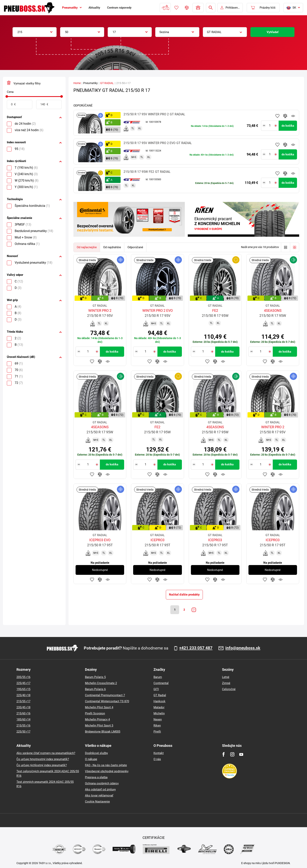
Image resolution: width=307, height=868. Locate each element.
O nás (157, 759)
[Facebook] (223, 754)
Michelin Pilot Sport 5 (99, 726)
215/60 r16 (23, 713)
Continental (161, 683)
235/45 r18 (23, 707)
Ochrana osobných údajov (102, 783)
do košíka (288, 126)
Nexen (158, 719)
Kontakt (159, 753)
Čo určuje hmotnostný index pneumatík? (43, 759)
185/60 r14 (23, 719)
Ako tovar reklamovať (99, 795)
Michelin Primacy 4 (97, 719)
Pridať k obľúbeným (277, 116)
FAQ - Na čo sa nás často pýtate (106, 765)
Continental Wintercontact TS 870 (107, 701)
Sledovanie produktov (293, 116)
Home (77, 83)
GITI (156, 689)
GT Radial (160, 695)
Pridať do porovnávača (285, 116)
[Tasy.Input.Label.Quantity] (270, 126)
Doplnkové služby (96, 753)
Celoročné (229, 689)
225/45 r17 (23, 683)
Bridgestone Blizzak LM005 (103, 732)
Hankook (159, 701)
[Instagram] (232, 754)
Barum (158, 677)
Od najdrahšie (112, 247)
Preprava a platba (96, 777)
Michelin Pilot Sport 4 (99, 707)
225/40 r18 (23, 695)
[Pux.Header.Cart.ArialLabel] (263, 8)
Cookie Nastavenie (97, 802)
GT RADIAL (107, 83)
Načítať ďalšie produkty (184, 595)
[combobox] (35, 32)
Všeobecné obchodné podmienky (107, 771)
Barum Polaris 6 (95, 689)
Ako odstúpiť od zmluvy (100, 789)
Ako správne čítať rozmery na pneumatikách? (46, 753)
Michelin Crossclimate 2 (101, 683)
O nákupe (91, 759)
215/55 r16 (23, 726)
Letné (226, 677)
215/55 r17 (23, 701)
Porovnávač (187, 8)
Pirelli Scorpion (95, 713)
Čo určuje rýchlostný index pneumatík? (42, 765)
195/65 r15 (23, 689)
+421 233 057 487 (196, 648)
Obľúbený (176, 8)
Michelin (159, 713)
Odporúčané (135, 247)
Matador (159, 707)
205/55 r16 (23, 677)
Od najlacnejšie (87, 247)
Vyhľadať (273, 32)
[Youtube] (241, 754)
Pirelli (157, 732)
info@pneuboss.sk (243, 648)
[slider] (7, 96)
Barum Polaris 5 (95, 677)
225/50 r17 (23, 732)
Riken (157, 726)
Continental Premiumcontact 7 (105, 695)
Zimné (226, 683)
